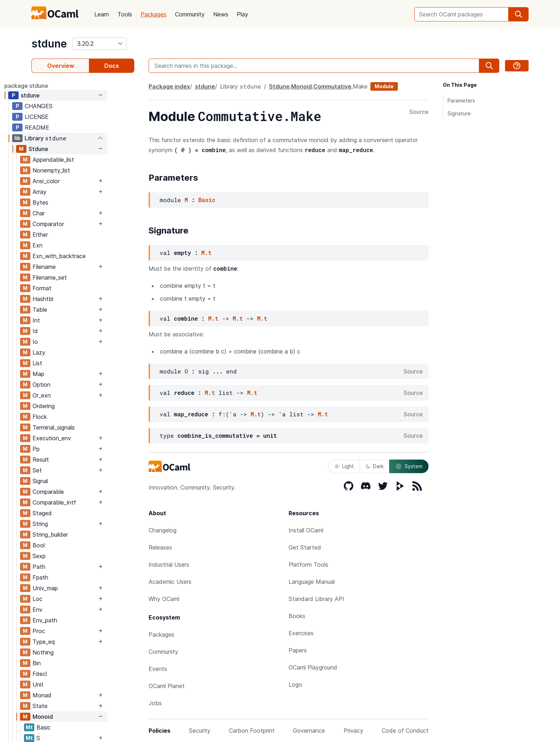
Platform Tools (308, 565)
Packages (154, 14)
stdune (49, 44)
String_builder (77, 535)
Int (63, 320)
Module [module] (384, 86)
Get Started (305, 547)
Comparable (75, 492)
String (67, 524)
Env (65, 610)
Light (344, 466)
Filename (71, 267)
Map (66, 374)
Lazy (66, 352)
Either (67, 235)
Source (419, 112)
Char (66, 213)
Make (360, 86)
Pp (63, 449)
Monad (69, 695)
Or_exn (69, 395)
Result (68, 460)
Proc (66, 631)
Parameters (461, 101)
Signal (67, 481)
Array (67, 192)
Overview (61, 66)
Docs (112, 66)
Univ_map (72, 588)
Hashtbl (70, 299)
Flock (67, 417)
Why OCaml (164, 599)
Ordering (71, 406)
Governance (309, 731)
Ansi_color (73, 181)
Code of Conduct (405, 731)
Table (67, 310)
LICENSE (64, 117)
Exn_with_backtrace (86, 256)
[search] (519, 14)
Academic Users (170, 582)
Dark (375, 466)
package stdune (53, 86)
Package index (169, 86)
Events (158, 669)
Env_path (72, 620)
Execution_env (79, 438)
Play (242, 14)
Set (64, 470)
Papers (298, 650)
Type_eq (71, 642)
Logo (295, 685)
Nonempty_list (78, 170)
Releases (160, 547)
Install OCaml (306, 530)
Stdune (66, 149)
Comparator (75, 224)
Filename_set (77, 277)
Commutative (332, 86)
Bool (66, 545)
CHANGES (66, 106)
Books (297, 616)
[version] (99, 44)
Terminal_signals (81, 427)
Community (190, 14)
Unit (65, 685)
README (64, 127)
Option (69, 385)
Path (66, 567)
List (64, 363)
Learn (102, 14)
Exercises (301, 633)
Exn (65, 245)
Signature (459, 113)
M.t (207, 253)
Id (62, 331)
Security (200, 731)
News (221, 14)
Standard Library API (316, 599)
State (67, 706)
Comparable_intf (81, 502)
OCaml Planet (167, 686)
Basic (71, 727)
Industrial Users (169, 565)
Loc (65, 599)
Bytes (67, 202)
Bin (64, 663)
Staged (69, 513)
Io (62, 342)
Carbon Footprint (252, 731)
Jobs (155, 703)
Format (69, 288)
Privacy (353, 731)
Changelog (162, 530)
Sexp (66, 556)
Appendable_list (80, 160)
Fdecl (67, 674)
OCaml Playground (313, 667)
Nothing (70, 652)
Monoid (70, 717)
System (409, 466)
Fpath (67, 577)
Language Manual (312, 582)
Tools (125, 14)
